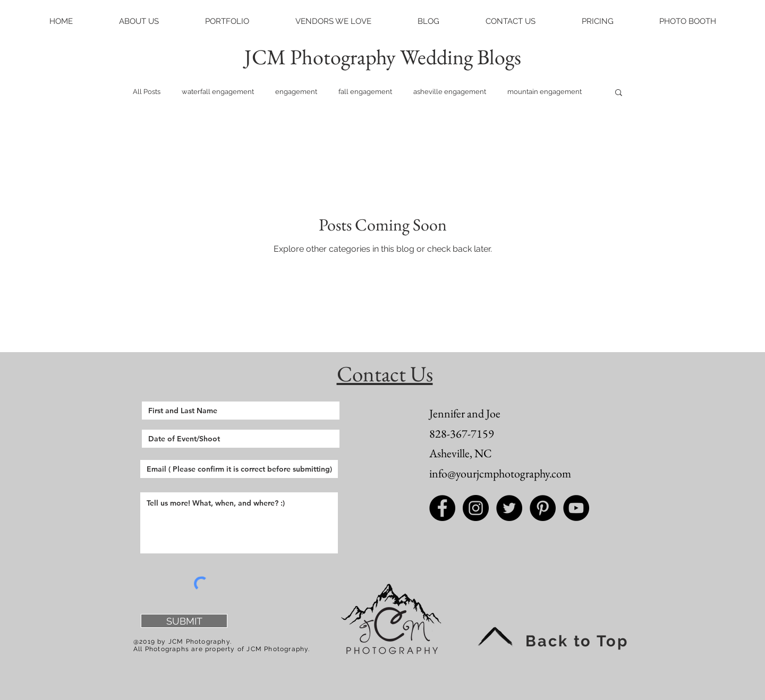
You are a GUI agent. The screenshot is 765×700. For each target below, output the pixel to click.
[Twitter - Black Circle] (509, 508)
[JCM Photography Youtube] (576, 508)
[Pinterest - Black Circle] (543, 508)
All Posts (147, 92)
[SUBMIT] (184, 621)
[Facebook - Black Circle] (442, 508)
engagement (296, 92)
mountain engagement (545, 92)
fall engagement (365, 92)
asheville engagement (450, 92)
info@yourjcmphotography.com (500, 473)
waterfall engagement (218, 92)
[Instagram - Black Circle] (476, 508)
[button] (139, 22)
